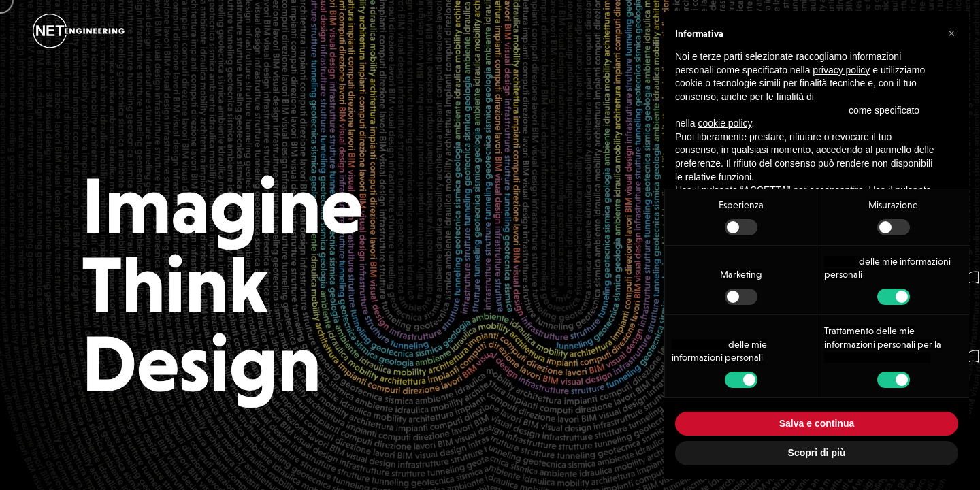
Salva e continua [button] (817, 423)
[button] (951, 33)
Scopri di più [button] (817, 453)
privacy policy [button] (841, 70)
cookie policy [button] (724, 123)
